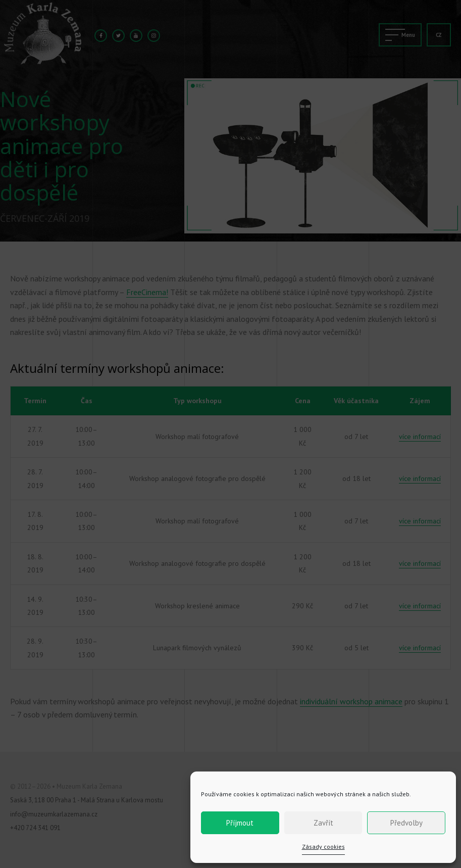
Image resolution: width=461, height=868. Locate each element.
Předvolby (406, 823)
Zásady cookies (323, 847)
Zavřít (323, 823)
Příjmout (240, 823)
